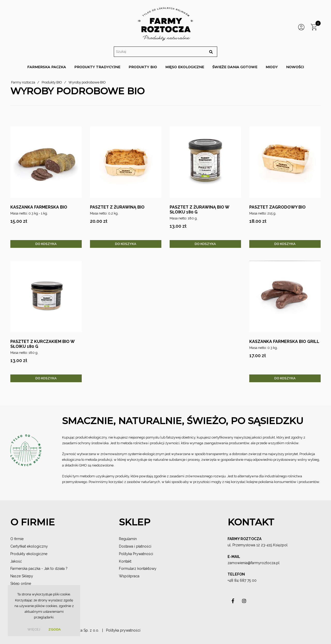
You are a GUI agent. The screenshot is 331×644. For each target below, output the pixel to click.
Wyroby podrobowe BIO (87, 82)
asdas (233, 602)
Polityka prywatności (123, 630)
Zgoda (55, 629)
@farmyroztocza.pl (264, 563)
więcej (34, 629)
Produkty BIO (52, 82)
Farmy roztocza (23, 82)
